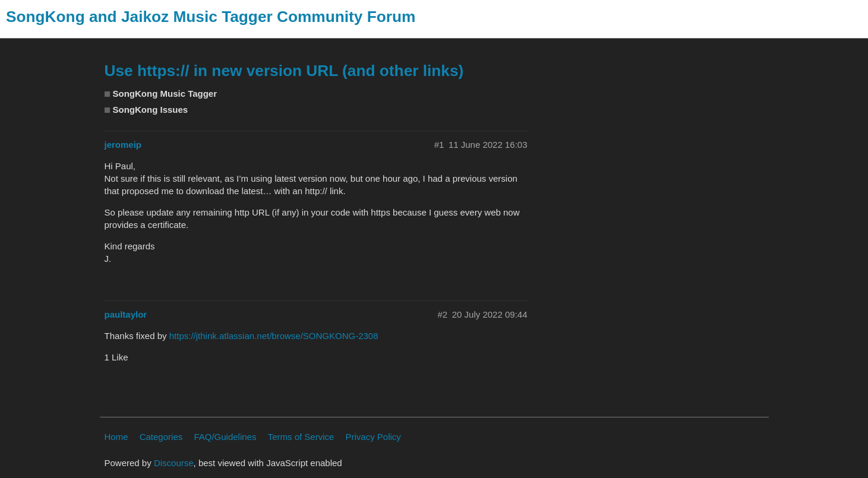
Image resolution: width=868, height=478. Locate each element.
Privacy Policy (373, 437)
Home (116, 437)
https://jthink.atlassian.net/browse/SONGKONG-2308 (274, 336)
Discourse (174, 463)
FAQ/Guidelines (225, 437)
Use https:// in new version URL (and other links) (284, 71)
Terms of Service (301, 437)
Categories (161, 437)
